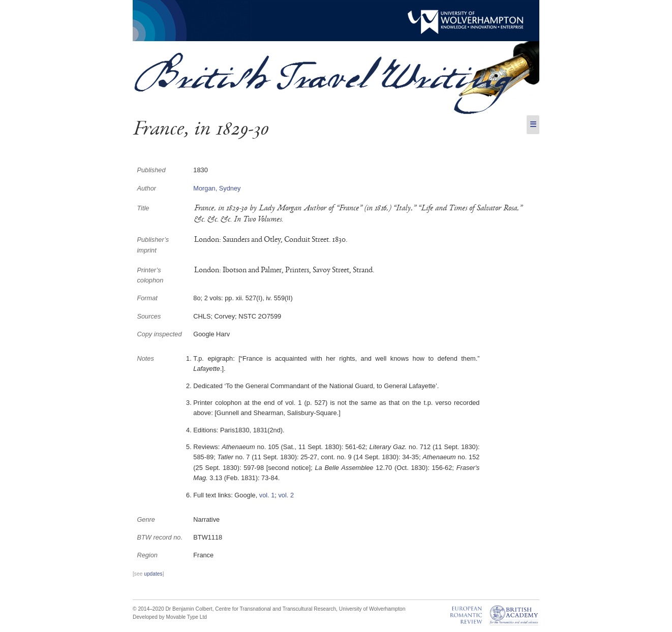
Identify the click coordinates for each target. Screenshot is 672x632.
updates (153, 574)
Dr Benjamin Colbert (189, 609)
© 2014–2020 (148, 609)
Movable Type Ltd (186, 617)
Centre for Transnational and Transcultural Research (276, 609)
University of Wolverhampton (372, 609)
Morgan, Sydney (217, 188)
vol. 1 (267, 495)
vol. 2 (286, 495)
